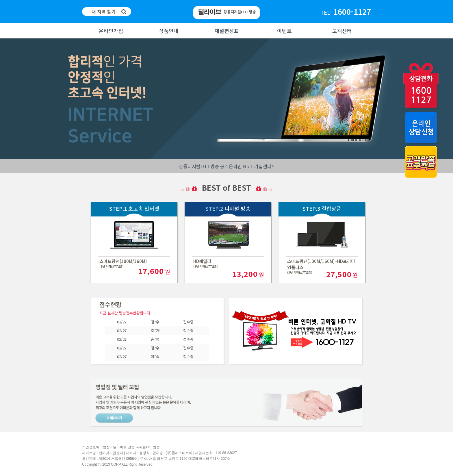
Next (5, 99)
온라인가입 (111, 31)
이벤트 (284, 31)
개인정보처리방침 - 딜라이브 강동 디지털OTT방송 (121, 447)
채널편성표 (227, 31)
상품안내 (169, 31)
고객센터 (342, 31)
